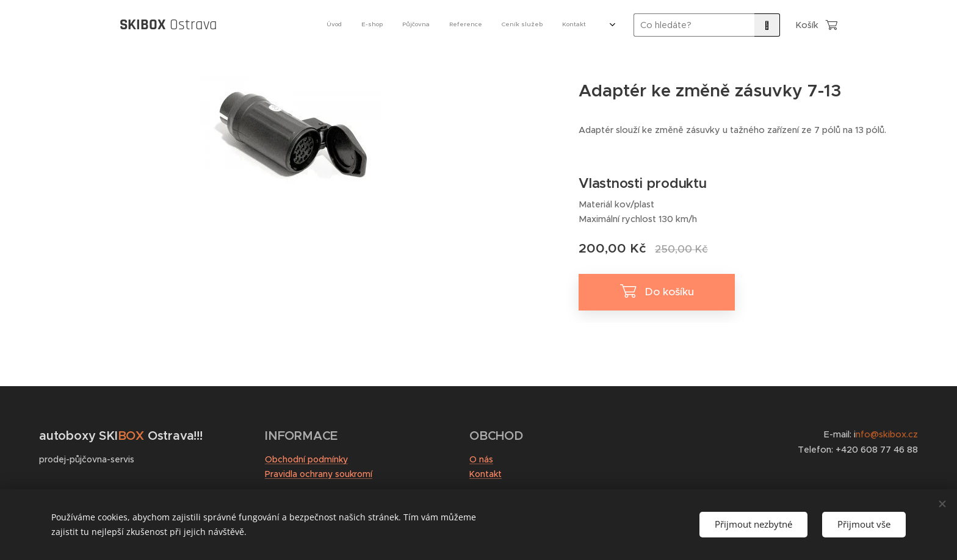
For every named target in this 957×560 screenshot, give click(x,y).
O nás (481, 459)
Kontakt (486, 474)
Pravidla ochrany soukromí (319, 474)
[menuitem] (459, 25)
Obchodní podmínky (306, 459)
